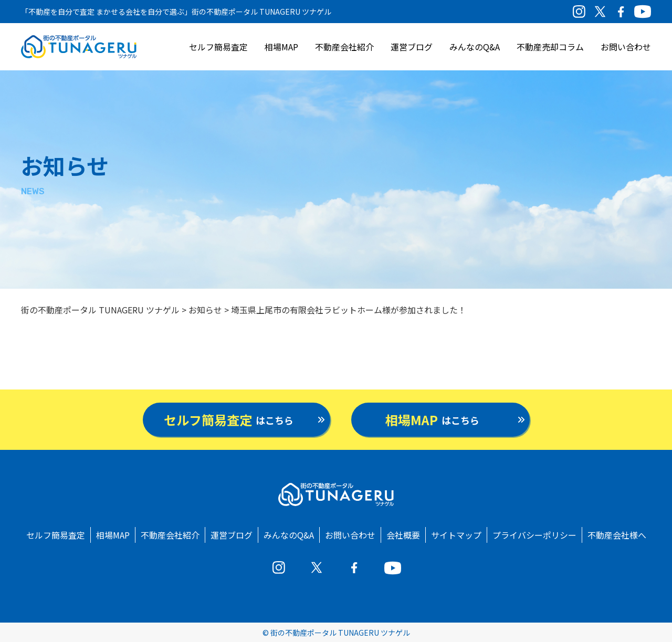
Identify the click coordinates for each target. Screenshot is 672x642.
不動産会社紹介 (344, 47)
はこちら (229, 420)
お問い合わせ (626, 47)
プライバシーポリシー (534, 535)
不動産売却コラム (550, 47)
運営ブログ (412, 47)
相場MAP (281, 47)
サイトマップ (456, 535)
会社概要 (403, 535)
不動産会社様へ (617, 535)
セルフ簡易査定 (218, 47)
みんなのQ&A (475, 47)
